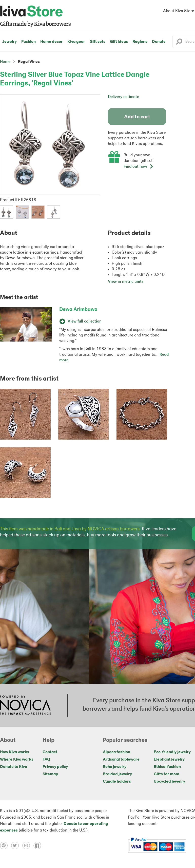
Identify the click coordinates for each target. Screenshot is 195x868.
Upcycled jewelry (169, 782)
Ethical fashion (167, 767)
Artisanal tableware (121, 760)
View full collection (80, 322)
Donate (159, 42)
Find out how (139, 167)
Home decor (52, 42)
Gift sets (97, 42)
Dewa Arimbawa (78, 310)
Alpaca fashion (116, 752)
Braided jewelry (117, 774)
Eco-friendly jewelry (172, 752)
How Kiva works (15, 752)
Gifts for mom (167, 774)
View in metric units (126, 282)
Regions (140, 42)
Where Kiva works (17, 760)
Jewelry (9, 42)
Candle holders (117, 782)
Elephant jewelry (169, 760)
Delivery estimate (123, 97)
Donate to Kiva (14, 767)
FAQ (46, 760)
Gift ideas (119, 42)
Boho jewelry (115, 767)
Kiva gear (76, 42)
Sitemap (50, 774)
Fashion (28, 42)
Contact (50, 752)
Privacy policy (55, 767)
